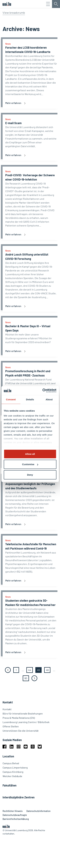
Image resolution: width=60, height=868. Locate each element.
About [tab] (49, 399)
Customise (30, 464)
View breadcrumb (14, 13)
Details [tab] (30, 399)
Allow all (30, 454)
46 (48, 691)
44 (30, 691)
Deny (30, 475)
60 (27, 699)
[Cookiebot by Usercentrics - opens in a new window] (43, 391)
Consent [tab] (11, 399)
